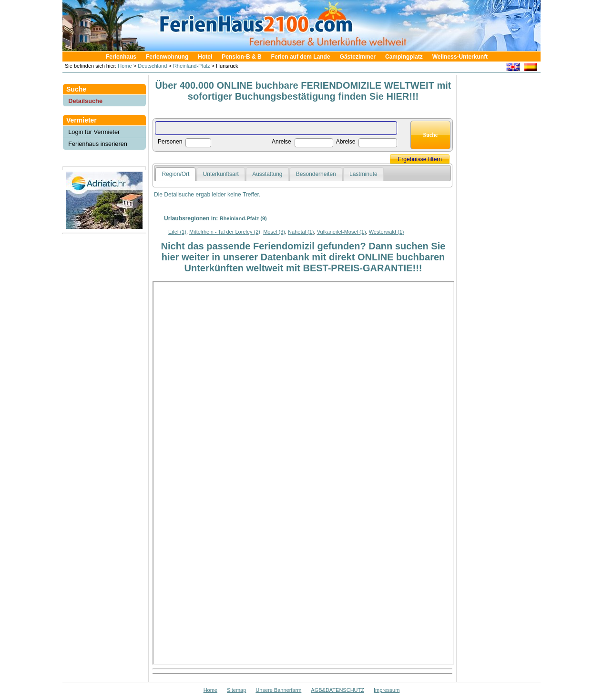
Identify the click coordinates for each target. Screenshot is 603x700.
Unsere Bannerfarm (278, 690)
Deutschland (152, 66)
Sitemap (236, 690)
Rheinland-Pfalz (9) (243, 218)
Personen (170, 142)
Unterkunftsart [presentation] (221, 174)
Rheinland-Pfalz (192, 66)
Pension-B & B (241, 57)
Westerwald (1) (387, 232)
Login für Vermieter (94, 132)
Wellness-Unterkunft (460, 57)
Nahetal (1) (301, 232)
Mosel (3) (274, 232)
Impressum (387, 690)
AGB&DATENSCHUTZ (337, 690)
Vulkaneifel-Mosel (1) (342, 232)
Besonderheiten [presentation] (316, 174)
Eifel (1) (177, 232)
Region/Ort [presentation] (175, 174)
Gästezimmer (358, 57)
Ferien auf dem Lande (301, 57)
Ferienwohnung (167, 57)
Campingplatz (404, 57)
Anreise (281, 142)
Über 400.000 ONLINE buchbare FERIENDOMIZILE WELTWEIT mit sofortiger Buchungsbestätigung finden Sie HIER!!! (303, 91)
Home (124, 66)
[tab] (175, 175)
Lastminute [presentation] (363, 174)
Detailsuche (85, 101)
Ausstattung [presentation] (267, 174)
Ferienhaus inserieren (98, 144)
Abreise (346, 142)
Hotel (205, 57)
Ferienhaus (121, 57)
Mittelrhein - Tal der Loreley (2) (225, 232)
